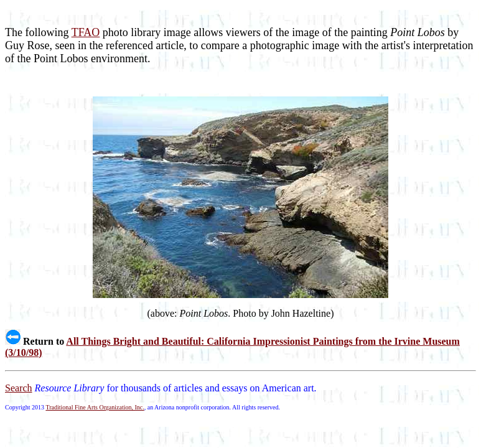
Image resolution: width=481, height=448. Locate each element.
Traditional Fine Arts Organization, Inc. (95, 407)
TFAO (86, 32)
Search (19, 388)
